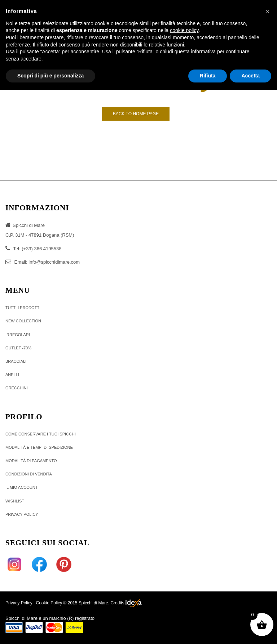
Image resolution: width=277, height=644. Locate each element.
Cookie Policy (49, 603)
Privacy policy (22, 514)
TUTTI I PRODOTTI (23, 308)
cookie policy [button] (184, 30)
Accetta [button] (250, 76)
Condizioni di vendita (29, 474)
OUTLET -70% (18, 348)
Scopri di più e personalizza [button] (50, 76)
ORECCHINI (17, 388)
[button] (268, 12)
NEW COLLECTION (23, 321)
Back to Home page (136, 114)
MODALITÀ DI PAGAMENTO (31, 461)
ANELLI (12, 375)
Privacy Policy (19, 603)
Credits (126, 603)
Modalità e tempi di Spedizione (39, 447)
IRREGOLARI (18, 335)
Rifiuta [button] (208, 76)
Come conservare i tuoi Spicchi (41, 434)
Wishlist (15, 501)
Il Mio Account (21, 487)
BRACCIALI (16, 361)
